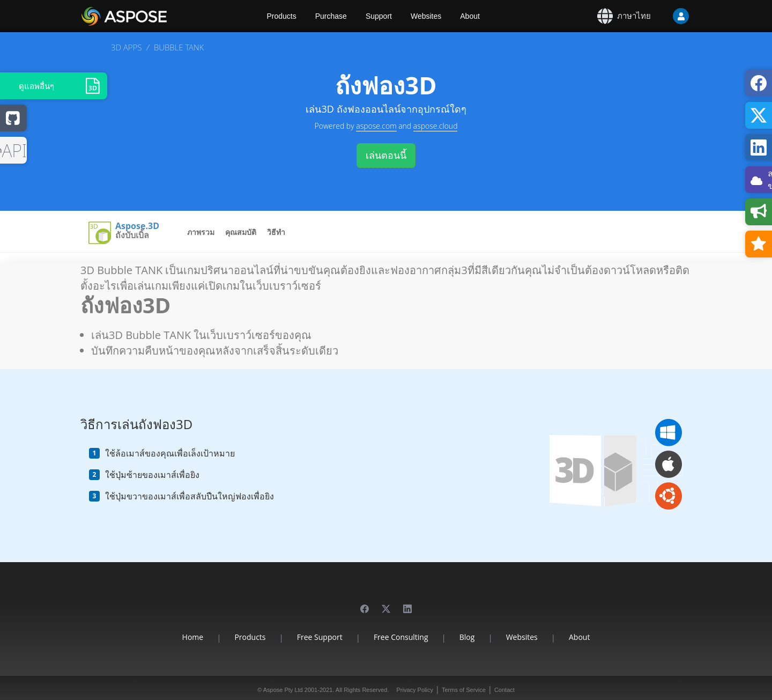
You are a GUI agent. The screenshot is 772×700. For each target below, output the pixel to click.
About (470, 16)
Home (193, 637)
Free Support (320, 637)
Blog (467, 637)
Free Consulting (401, 637)
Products (282, 16)
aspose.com (376, 126)
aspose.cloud (436, 126)
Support (379, 16)
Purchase (331, 16)
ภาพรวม (201, 232)
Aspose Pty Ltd (283, 690)
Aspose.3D (137, 226)
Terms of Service (464, 690)
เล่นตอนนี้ (386, 155)
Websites (426, 16)
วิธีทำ (276, 232)
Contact (504, 690)
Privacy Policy (414, 690)
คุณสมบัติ (241, 232)
